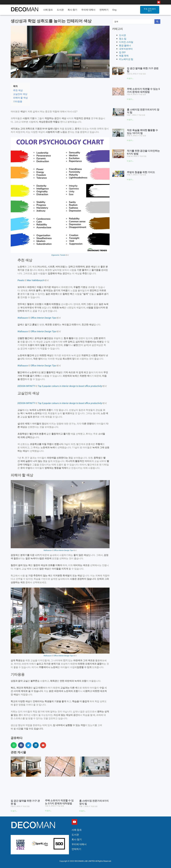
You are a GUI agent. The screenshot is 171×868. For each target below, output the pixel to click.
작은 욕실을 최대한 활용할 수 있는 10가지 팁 (142, 132)
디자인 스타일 (126, 42)
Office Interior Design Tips (43, 318)
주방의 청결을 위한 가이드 (141, 172)
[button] (14, 745)
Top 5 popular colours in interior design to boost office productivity (70, 386)
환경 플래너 (125, 45)
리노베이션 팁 (126, 59)
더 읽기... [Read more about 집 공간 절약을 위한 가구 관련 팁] (14, 811)
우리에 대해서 (88, 10)
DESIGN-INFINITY (26, 386)
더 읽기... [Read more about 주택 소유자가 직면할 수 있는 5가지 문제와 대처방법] (48, 811)
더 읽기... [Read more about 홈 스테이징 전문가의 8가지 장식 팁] (82, 811)
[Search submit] (157, 22)
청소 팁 (123, 39)
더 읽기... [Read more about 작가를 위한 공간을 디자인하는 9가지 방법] (130, 161)
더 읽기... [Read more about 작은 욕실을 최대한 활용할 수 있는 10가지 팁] (130, 140)
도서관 (60, 10)
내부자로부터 (126, 49)
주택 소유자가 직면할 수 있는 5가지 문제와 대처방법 (59, 802)
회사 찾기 (72, 10)
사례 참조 (48, 10)
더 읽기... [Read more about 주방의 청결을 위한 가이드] (130, 179)
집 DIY (122, 52)
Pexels (21, 280)
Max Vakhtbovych (35, 280)
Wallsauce (23, 318)
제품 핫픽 (124, 56)
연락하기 (104, 10)
